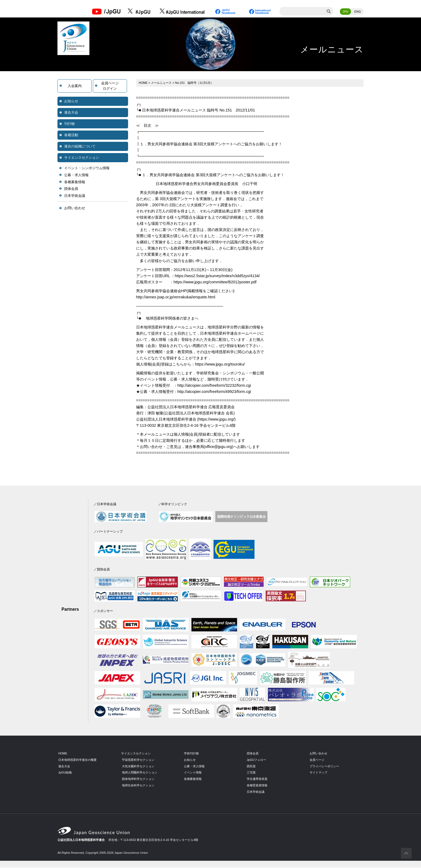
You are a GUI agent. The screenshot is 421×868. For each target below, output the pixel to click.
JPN (345, 12)
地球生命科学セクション (138, 786)
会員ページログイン (110, 86)
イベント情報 (193, 773)
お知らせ (71, 102)
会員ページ (317, 760)
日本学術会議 (75, 196)
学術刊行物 (191, 754)
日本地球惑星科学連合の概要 (77, 760)
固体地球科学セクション (138, 779)
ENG (358, 12)
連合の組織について (80, 147)
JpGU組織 (65, 773)
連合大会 (71, 113)
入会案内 (75, 86)
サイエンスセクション (82, 158)
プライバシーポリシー (324, 766)
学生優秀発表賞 (257, 779)
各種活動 (71, 135)
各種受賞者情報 (257, 786)
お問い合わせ (75, 209)
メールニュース (161, 83)
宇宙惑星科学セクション (138, 760)
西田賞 (251, 766)
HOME (143, 83)
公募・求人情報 (76, 176)
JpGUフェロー (257, 760)
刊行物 (69, 124)
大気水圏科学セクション (138, 766)
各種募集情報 (75, 182)
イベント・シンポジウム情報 (87, 169)
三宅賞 (251, 773)
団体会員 (71, 189)
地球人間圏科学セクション (140, 773)
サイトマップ (318, 773)
